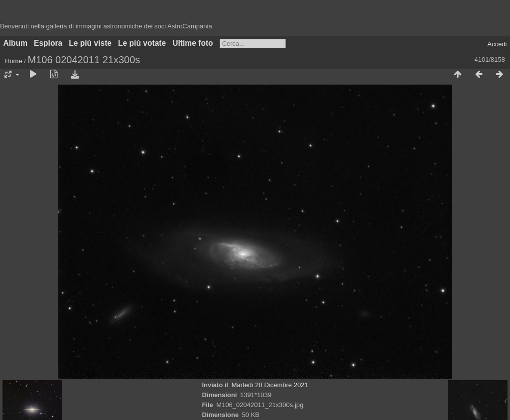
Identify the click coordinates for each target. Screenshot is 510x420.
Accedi (497, 44)
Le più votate (142, 43)
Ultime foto (192, 43)
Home (14, 61)
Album (16, 43)
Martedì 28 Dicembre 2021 (270, 385)
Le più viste (90, 43)
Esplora (48, 43)
